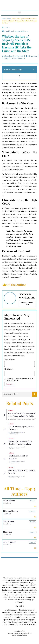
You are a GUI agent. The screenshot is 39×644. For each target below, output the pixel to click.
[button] (20, 13)
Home (4, 19)
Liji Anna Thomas (10, 511)
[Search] (34, 394)
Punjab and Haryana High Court (17, 31)
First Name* (9, 369)
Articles (11, 410)
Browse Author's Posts (27, 303)
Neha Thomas (9, 521)
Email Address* (10, 360)
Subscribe (10, 384)
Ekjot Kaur (8, 532)
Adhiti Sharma (9, 501)
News (9, 19)
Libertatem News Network (17, 419)
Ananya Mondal (10, 542)
